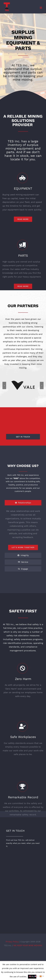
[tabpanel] (23, 530)
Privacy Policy (12, 942)
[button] (4, 385)
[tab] (23, 503)
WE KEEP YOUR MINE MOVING (28, 945)
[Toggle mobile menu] (41, 8)
